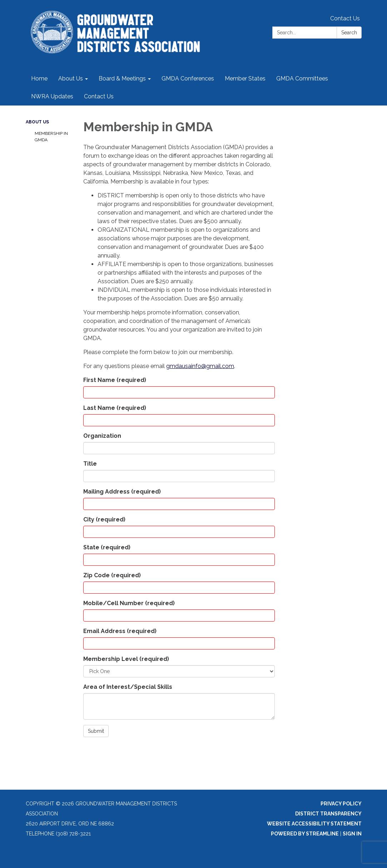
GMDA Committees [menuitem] (302, 79)
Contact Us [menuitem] (99, 96)
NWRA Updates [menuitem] (52, 96)
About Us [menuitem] (71, 79)
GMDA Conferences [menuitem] (188, 79)
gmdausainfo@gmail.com (200, 366)
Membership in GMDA (51, 137)
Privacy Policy (341, 804)
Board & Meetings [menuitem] (122, 79)
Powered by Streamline (305, 834)
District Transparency (328, 814)
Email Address (120, 631)
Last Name (115, 408)
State (107, 547)
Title (90, 464)
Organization (102, 436)
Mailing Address (122, 492)
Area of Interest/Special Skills (128, 687)
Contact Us (345, 18)
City (104, 519)
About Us (37, 122)
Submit (96, 731)
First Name (115, 380)
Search (349, 33)
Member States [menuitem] (245, 79)
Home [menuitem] (39, 79)
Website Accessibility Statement (314, 824)
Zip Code (112, 575)
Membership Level (126, 659)
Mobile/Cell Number (129, 603)
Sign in (352, 834)
